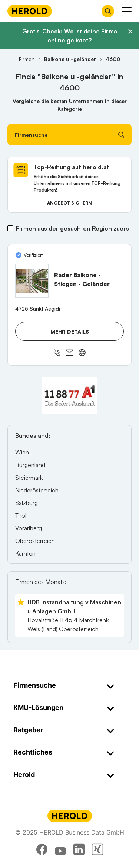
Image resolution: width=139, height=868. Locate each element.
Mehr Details (70, 332)
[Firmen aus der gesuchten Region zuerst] (10, 228)
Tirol (21, 515)
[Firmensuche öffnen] (108, 11)
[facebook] (42, 849)
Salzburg (27, 503)
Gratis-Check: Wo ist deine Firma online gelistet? (70, 36)
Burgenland (30, 465)
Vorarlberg (29, 528)
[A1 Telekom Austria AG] (70, 395)
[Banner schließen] (130, 32)
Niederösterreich (37, 490)
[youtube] (60, 849)
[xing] (97, 849)
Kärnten (25, 553)
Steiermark (29, 478)
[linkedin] (79, 849)
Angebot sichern (69, 203)
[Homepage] (30, 11)
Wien (22, 452)
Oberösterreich (35, 541)
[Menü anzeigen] (127, 11)
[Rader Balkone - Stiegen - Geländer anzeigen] (32, 281)
